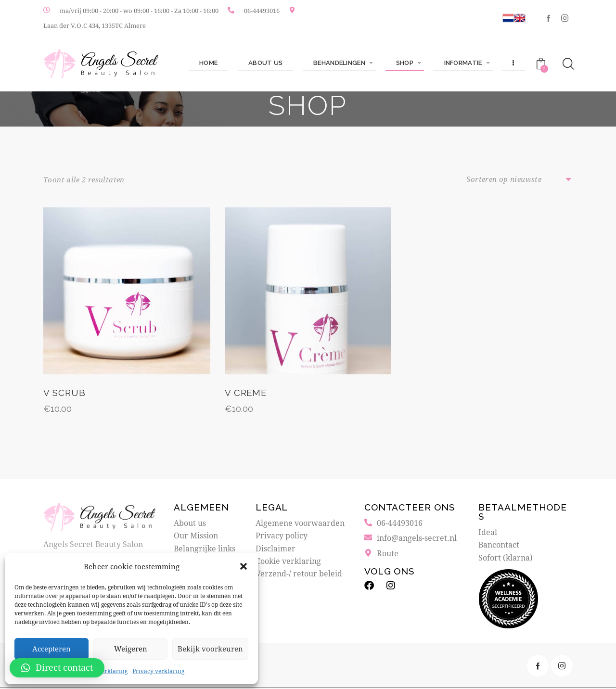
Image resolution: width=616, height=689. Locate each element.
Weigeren (131, 649)
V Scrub (64, 394)
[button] (244, 566)
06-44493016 (262, 11)
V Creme (246, 394)
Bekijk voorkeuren (210, 649)
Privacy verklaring (158, 671)
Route (388, 554)
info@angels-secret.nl (417, 539)
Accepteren (51, 649)
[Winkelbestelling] (520, 179)
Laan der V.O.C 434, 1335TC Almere (95, 26)
